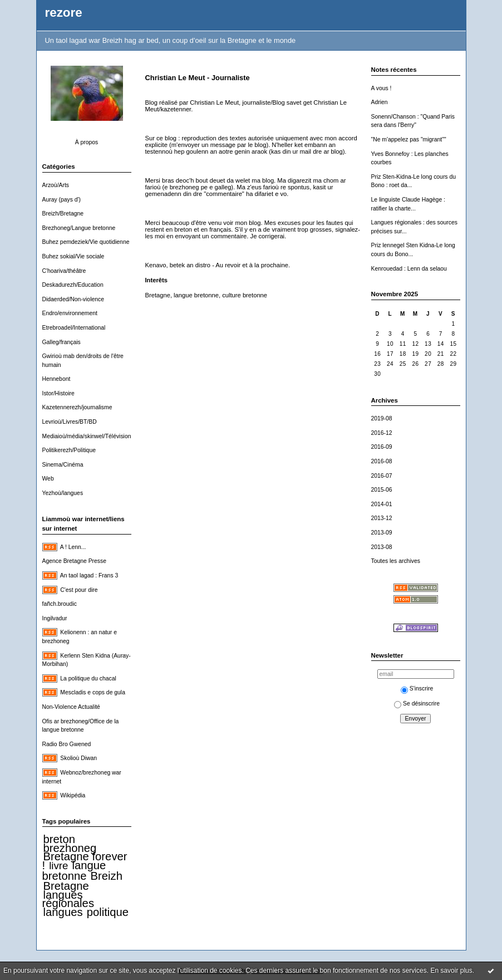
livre (58, 866)
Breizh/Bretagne (63, 214)
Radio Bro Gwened (67, 744)
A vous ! (382, 88)
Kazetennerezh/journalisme (77, 407)
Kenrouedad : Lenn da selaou (409, 269)
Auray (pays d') (62, 200)
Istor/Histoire (58, 393)
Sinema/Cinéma (63, 465)
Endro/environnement (70, 313)
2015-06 (382, 490)
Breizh (107, 876)
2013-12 (382, 518)
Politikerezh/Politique (69, 450)
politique (108, 912)
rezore (64, 13)
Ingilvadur (55, 618)
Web (48, 479)
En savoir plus (451, 971)
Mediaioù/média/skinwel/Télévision (87, 436)
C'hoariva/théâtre (64, 271)
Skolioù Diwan (78, 758)
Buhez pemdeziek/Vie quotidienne (86, 242)
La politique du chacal (88, 678)
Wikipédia (73, 795)
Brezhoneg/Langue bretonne (79, 228)
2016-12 (382, 433)
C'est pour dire (79, 590)
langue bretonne (74, 871)
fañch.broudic (60, 604)
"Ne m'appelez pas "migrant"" (409, 139)
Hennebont (56, 379)
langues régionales (68, 899)
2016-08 (382, 461)
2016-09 (382, 447)
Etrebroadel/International (74, 328)
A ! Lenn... (73, 547)
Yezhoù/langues (63, 493)
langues (63, 912)
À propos (87, 142)
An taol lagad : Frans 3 (89, 575)
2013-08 (382, 547)
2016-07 (382, 476)
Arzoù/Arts (56, 185)
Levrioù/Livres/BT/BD (70, 422)
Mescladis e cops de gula (93, 692)
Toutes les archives (396, 561)
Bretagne (66, 886)
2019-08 (382, 418)
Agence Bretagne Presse (75, 561)
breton (59, 839)
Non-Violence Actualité (71, 707)
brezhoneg (70, 848)
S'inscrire (417, 689)
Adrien (380, 102)
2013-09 (382, 533)
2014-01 (382, 504)
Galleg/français (61, 342)
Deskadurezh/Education (73, 285)
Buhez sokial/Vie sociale (73, 256)
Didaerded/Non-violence (73, 299)
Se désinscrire (417, 704)
